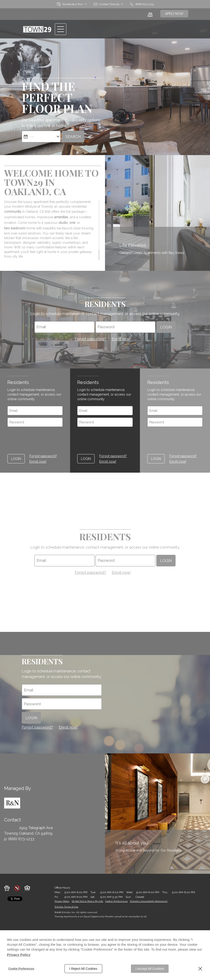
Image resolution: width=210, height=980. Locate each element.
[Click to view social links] (151, 14)
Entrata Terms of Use (66, 907)
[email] (64, 327)
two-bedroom (15, 228)
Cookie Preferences (21, 969)
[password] (125, 327)
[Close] (200, 969)
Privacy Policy (62, 901)
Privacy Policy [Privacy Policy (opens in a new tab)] (19, 955)
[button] (72, 4)
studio (63, 223)
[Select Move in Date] (41, 137)
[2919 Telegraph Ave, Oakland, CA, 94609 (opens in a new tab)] (36, 831)
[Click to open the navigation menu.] (61, 29)
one (72, 223)
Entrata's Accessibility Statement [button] (149, 901)
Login (166, 327)
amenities (61, 217)
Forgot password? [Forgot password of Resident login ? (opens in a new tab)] (90, 339)
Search (73, 137)
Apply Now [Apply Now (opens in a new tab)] (174, 14)
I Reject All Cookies (83, 969)
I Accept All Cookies (150, 969)
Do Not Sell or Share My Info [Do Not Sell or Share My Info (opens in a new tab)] (87, 901)
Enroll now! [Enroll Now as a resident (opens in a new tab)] (121, 339)
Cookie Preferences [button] (116, 901)
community (13, 212)
